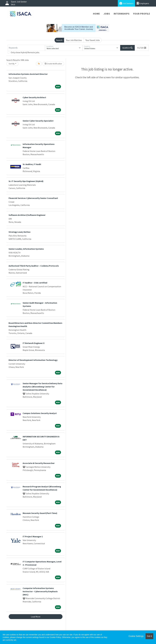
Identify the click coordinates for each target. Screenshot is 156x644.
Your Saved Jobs (93, 40)
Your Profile (142, 14)
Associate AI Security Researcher (39, 463)
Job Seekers (126, 3)
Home (96, 14)
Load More (36, 617)
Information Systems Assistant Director (28, 74)
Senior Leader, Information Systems (26, 249)
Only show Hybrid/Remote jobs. (25, 52)
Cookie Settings (136, 636)
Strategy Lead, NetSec (20, 232)
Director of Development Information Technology (33, 360)
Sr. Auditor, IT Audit (32, 164)
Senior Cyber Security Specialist (38, 121)
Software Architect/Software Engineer (27, 215)
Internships (122, 14)
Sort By (12, 64)
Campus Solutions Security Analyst (40, 413)
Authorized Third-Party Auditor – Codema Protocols (34, 266)
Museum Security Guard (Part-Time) (40, 513)
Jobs (107, 14)
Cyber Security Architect (34, 97)
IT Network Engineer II (34, 343)
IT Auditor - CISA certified (35, 283)
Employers (143, 3)
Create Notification (53, 64)
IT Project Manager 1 (33, 536)
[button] (142, 48)
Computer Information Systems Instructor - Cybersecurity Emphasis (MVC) (40, 591)
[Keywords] (26, 48)
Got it (149, 636)
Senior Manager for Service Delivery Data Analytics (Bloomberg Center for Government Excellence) (42, 387)
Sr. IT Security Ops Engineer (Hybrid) (26, 181)
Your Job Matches (74, 40)
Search (59, 40)
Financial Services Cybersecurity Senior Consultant (33, 198)
